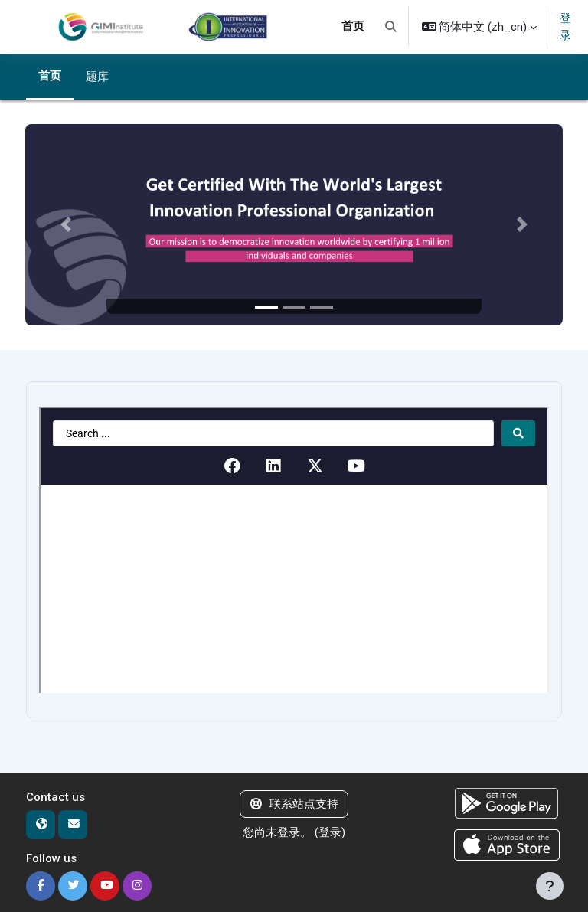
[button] (391, 27)
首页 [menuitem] (353, 26)
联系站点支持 (294, 804)
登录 (565, 27)
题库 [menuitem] (97, 77)
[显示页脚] (550, 886)
